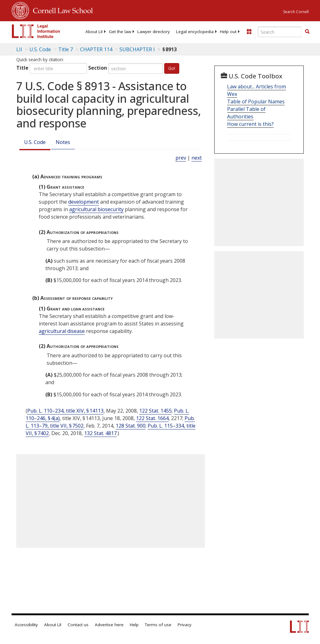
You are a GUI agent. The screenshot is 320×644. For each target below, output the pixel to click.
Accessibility (26, 625)
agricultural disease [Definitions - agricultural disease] (62, 331)
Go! (172, 68)
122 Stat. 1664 (152, 418)
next (197, 158)
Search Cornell (296, 12)
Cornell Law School (61, 10)
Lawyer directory (154, 32)
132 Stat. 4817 (100, 433)
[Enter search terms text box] (280, 32)
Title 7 (66, 49)
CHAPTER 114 (96, 49)
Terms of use (158, 625)
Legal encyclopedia (195, 32)
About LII (94, 32)
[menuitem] (94, 32)
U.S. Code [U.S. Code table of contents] (40, 49)
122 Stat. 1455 (155, 411)
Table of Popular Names (256, 102)
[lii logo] (36, 31)
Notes (63, 142)
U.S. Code (35, 142)
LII (19, 49)
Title (22, 68)
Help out (228, 32)
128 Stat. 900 (131, 426)
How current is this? (250, 124)
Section (98, 68)
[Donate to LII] (249, 32)
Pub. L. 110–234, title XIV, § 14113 (65, 411)
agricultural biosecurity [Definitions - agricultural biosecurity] (96, 209)
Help (134, 625)
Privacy (185, 625)
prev (181, 158)
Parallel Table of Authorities (246, 113)
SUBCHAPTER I (137, 49)
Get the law (120, 32)
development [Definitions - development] (84, 202)
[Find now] (307, 32)
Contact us (78, 625)
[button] (307, 32)
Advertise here (109, 625)
